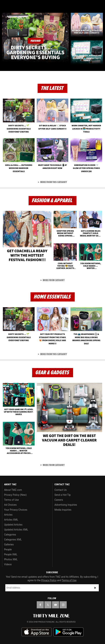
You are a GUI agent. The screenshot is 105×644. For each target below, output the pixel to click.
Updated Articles (13, 525)
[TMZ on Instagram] (63, 605)
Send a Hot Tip (63, 495)
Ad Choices (10, 505)
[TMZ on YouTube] (56, 605)
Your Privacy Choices (16, 510)
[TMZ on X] (48, 605)
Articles (8, 515)
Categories (10, 535)
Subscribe (95, 588)
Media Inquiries (63, 510)
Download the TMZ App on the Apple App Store (37, 632)
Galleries (9, 545)
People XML (11, 554)
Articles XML (11, 520)
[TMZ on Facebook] (40, 605)
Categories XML (13, 540)
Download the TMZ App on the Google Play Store (68, 632)
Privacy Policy (49, 580)
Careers (59, 500)
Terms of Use (11, 500)
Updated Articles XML (16, 530)
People (8, 549)
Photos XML (11, 559)
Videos (8, 564)
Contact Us (61, 490)
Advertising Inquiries (66, 505)
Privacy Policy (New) (15, 495)
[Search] (100, 5)
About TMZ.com (13, 490)
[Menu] (5, 5)
